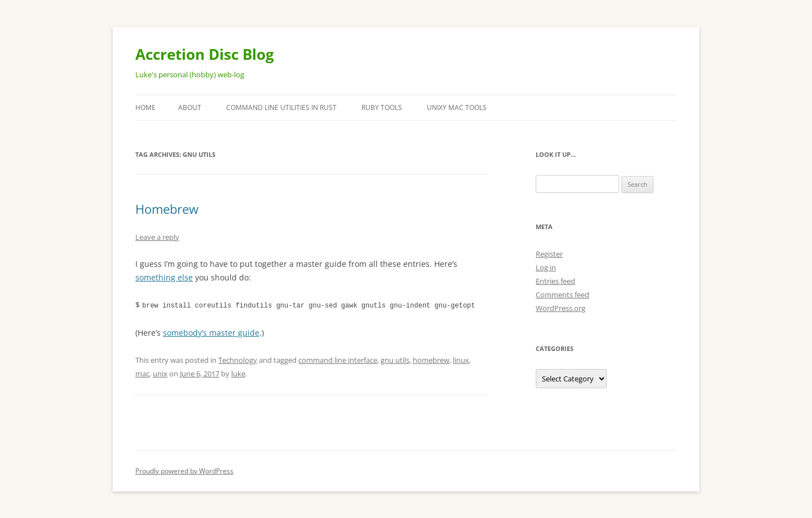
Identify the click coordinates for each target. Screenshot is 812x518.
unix (160, 373)
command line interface (338, 359)
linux (461, 359)
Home (145, 107)
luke (238, 373)
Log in (546, 267)
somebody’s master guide (211, 332)
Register (549, 254)
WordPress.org (561, 308)
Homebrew (167, 209)
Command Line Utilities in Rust (281, 107)
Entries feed (555, 281)
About (190, 107)
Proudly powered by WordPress (184, 470)
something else (164, 277)
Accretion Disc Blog (205, 54)
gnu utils (395, 359)
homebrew (431, 359)
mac (142, 373)
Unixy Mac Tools (457, 107)
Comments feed (562, 295)
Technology (238, 359)
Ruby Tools (382, 107)
